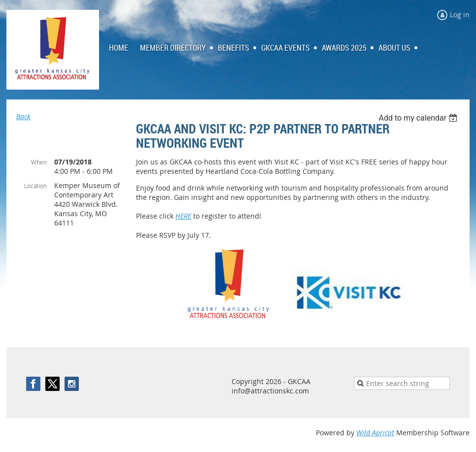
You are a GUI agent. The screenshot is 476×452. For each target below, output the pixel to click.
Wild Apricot (375, 433)
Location (35, 186)
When (39, 162)
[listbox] (419, 118)
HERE (183, 216)
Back (23, 116)
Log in (460, 15)
